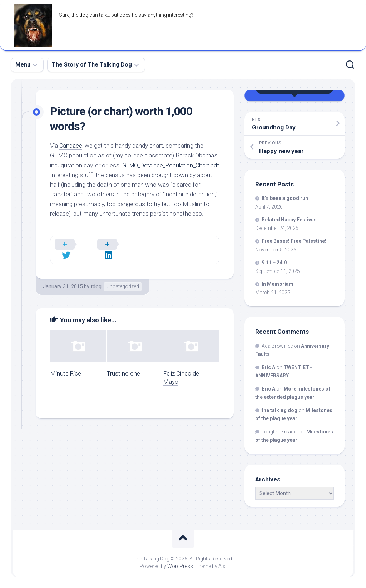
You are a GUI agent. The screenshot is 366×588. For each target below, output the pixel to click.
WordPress (180, 566)
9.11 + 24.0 (274, 263)
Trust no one (123, 373)
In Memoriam (278, 284)
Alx (222, 566)
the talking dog (280, 410)
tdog (96, 287)
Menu (23, 65)
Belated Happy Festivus (289, 220)
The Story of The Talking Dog (92, 65)
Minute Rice (66, 373)
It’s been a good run (285, 198)
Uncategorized (123, 287)
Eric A (268, 367)
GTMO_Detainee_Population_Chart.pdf (101, 175)
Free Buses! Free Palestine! (294, 241)
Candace (71, 146)
